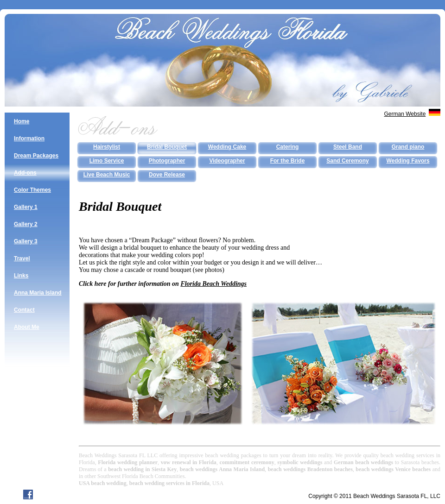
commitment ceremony (247, 462)
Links (21, 276)
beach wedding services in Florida (169, 483)
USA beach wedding (103, 483)
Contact (24, 310)
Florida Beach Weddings (213, 284)
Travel (22, 258)
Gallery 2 (26, 224)
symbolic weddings (300, 462)
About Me (27, 327)
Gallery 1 (26, 207)
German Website (405, 114)
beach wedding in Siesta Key (142, 469)
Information (29, 139)
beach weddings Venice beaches (393, 469)
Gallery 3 (26, 241)
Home (22, 121)
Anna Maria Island (38, 293)
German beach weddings (363, 462)
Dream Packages (36, 156)
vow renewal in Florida (189, 462)
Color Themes (32, 190)
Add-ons (25, 173)
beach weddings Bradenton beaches (310, 469)
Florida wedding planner (128, 462)
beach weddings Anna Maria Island (222, 469)
